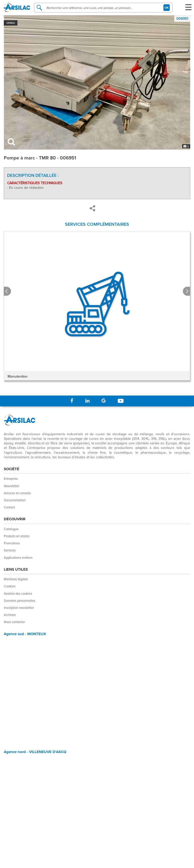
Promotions (12, 543)
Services (10, 550)
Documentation (15, 500)
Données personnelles (19, 601)
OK (167, 7)
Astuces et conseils (17, 493)
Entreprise (11, 479)
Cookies (10, 586)
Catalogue (11, 529)
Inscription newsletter (19, 608)
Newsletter (11, 486)
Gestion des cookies (18, 593)
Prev (7, 291)
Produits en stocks (17, 536)
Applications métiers (18, 557)
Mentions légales (16, 579)
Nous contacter (14, 622)
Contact (9, 507)
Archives (10, 615)
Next (187, 291)
